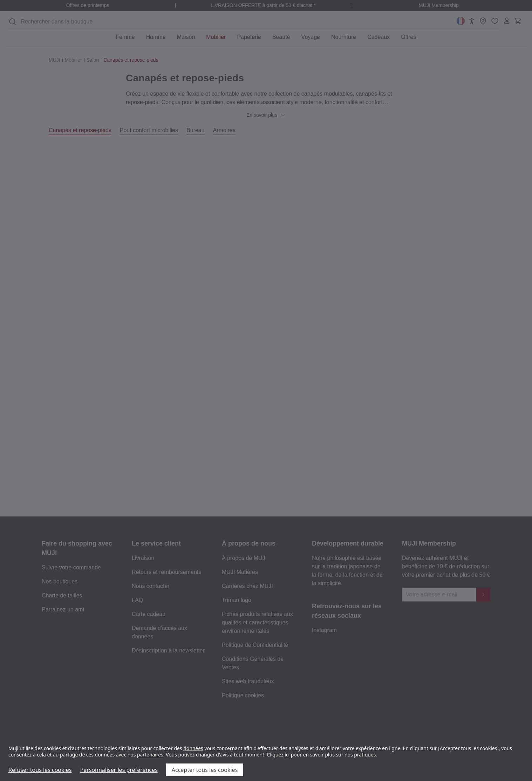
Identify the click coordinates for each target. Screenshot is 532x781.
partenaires (150, 755)
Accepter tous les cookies (205, 770)
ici (287, 755)
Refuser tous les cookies (40, 770)
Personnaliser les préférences (119, 770)
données (193, 748)
